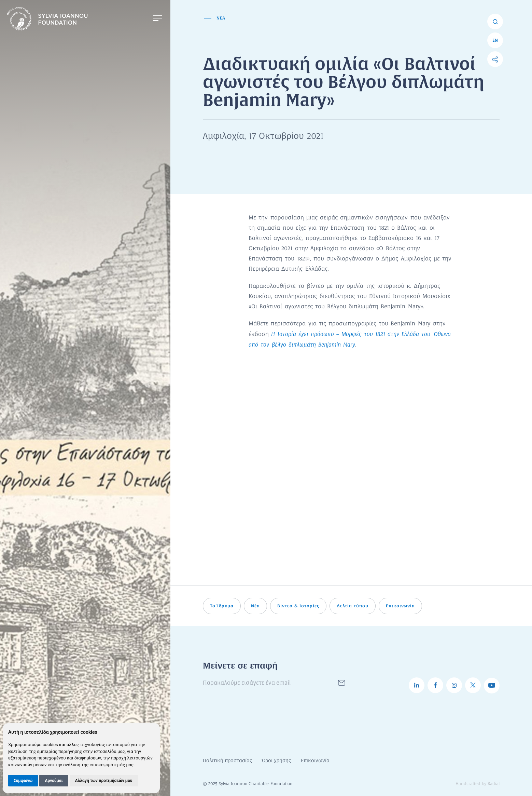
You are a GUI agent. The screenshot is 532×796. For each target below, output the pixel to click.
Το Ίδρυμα (222, 606)
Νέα (255, 606)
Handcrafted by (478, 784)
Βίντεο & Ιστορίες (298, 606)
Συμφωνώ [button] (23, 781)
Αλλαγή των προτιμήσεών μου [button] (104, 781)
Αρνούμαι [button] (54, 781)
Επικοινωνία (401, 606)
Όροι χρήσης (276, 761)
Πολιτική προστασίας (227, 761)
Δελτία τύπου (353, 606)
